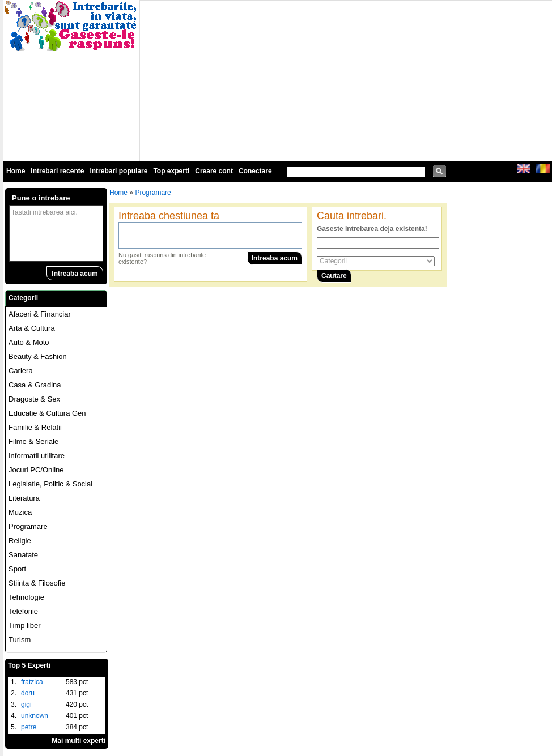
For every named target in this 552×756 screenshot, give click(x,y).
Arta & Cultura (32, 328)
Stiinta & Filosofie (37, 583)
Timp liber (25, 625)
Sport (17, 569)
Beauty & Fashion (38, 356)
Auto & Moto (29, 342)
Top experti (171, 171)
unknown (35, 716)
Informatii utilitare (37, 456)
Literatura (24, 498)
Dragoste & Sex (34, 399)
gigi (26, 704)
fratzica (32, 682)
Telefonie (23, 611)
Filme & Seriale (33, 441)
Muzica (20, 512)
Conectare (255, 171)
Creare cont (214, 171)
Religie (20, 541)
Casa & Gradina (35, 385)
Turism (20, 640)
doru (28, 693)
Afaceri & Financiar (40, 314)
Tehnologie (26, 597)
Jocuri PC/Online (36, 470)
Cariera (21, 371)
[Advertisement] (279, 80)
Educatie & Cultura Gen (47, 413)
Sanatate (23, 555)
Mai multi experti (78, 741)
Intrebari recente (57, 171)
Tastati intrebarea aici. (56, 233)
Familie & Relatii (35, 427)
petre (29, 727)
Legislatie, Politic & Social (50, 484)
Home (16, 171)
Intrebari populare (118, 171)
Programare (28, 526)
